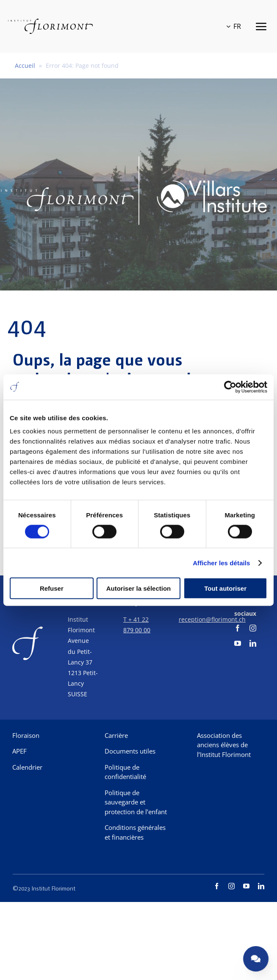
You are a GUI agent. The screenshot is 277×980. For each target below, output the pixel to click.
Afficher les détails (221, 563)
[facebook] (238, 628)
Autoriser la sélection (139, 588)
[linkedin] (253, 643)
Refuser (52, 588)
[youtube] (238, 643)
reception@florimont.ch (212, 619)
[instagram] (253, 628)
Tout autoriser (225, 588)
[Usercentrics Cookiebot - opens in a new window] (230, 387)
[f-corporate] (28, 625)
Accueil (25, 66)
